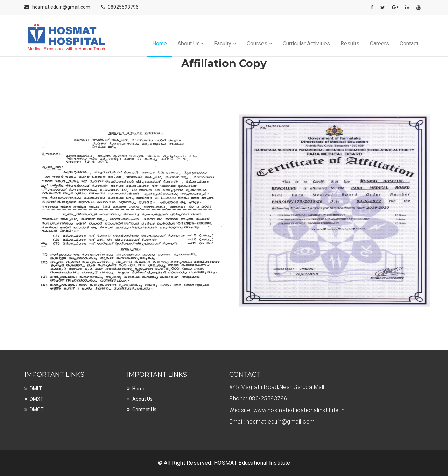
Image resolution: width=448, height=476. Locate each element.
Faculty (225, 44)
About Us (190, 44)
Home (160, 44)
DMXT (37, 399)
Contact (409, 44)
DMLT (36, 389)
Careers (380, 44)
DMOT (37, 410)
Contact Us (144, 410)
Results (350, 44)
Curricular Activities (306, 44)
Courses (260, 44)
